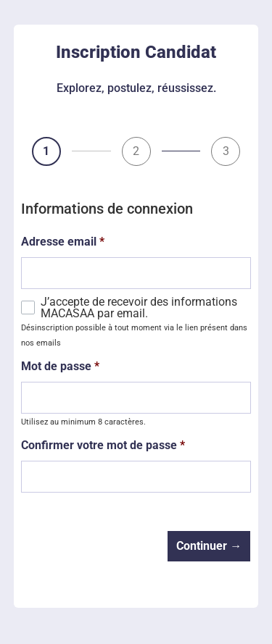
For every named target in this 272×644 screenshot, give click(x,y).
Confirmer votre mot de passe (103, 446)
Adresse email (63, 242)
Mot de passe (60, 367)
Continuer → (209, 546)
